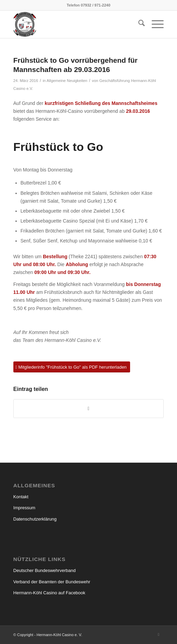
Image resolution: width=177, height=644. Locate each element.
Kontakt (21, 497)
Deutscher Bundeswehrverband (45, 570)
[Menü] (154, 24)
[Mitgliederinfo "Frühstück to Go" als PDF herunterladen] (72, 367)
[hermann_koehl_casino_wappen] (74, 24)
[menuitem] (138, 24)
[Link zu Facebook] (159, 634)
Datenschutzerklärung (35, 519)
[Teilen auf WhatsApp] (88, 409)
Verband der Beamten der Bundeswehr (52, 582)
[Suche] (138, 24)
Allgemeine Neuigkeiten (67, 81)
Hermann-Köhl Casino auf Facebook (49, 593)
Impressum (24, 508)
